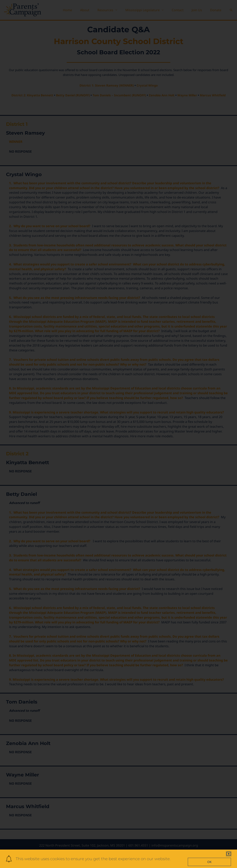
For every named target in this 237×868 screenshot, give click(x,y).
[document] (118, 434)
